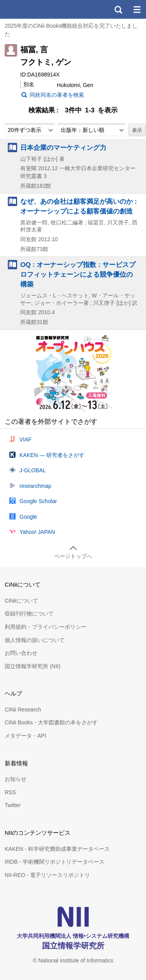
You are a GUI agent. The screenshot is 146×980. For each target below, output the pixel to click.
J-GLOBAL (33, 470)
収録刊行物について (29, 614)
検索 (118, 9)
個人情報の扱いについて (35, 640)
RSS (10, 792)
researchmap (35, 486)
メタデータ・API (26, 736)
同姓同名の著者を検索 (57, 95)
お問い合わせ (21, 653)
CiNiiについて (21, 601)
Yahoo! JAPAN (37, 532)
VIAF (26, 439)
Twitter (13, 805)
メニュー (137, 9)
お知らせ (16, 779)
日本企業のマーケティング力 (63, 148)
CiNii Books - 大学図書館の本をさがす (51, 722)
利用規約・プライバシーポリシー (46, 627)
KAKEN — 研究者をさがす (52, 455)
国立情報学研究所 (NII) (33, 666)
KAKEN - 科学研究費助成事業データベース (57, 849)
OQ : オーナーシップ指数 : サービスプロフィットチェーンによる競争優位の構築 (78, 274)
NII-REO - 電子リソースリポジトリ (47, 875)
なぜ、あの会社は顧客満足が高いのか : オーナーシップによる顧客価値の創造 (79, 206)
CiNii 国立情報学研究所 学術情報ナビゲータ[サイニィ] (34, 9)
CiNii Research (23, 710)
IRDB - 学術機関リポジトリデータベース (55, 862)
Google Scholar (38, 501)
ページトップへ (73, 556)
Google (28, 517)
